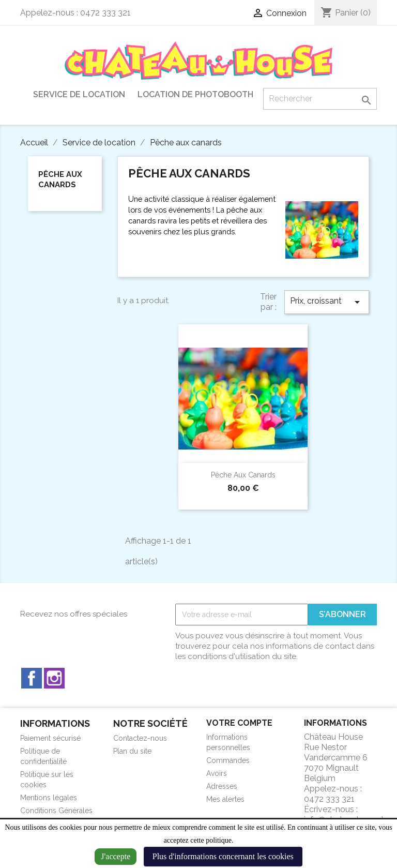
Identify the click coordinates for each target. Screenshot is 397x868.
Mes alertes (225, 799)
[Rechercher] (320, 99)
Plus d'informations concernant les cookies (223, 856)
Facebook (32, 678)
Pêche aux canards (60, 179)
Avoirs (217, 773)
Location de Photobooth (195, 94)
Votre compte (239, 723)
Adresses (222, 786)
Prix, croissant (327, 302)
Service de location (79, 94)
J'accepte (116, 856)
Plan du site (132, 751)
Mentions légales (49, 798)
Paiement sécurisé (50, 738)
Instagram (54, 678)
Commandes (228, 760)
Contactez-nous (140, 738)
